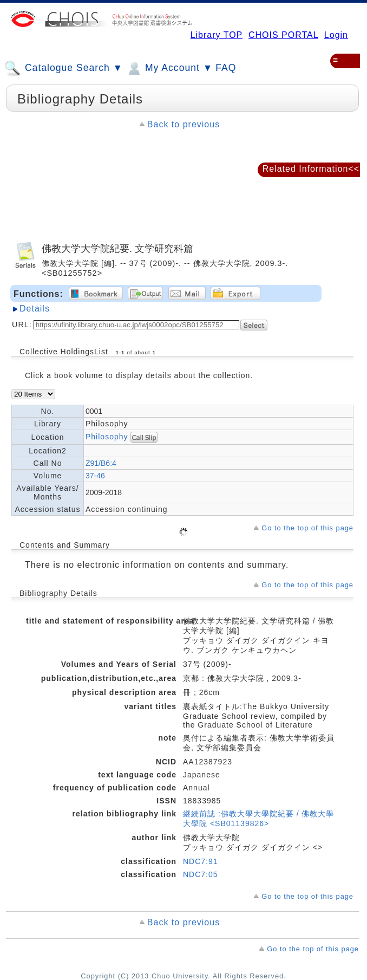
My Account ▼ (169, 68)
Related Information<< (311, 169)
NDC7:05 (201, 874)
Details (35, 309)
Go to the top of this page (307, 528)
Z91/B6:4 (101, 463)
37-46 (95, 476)
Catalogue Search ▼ (64, 68)
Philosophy (108, 436)
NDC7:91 (201, 861)
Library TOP (217, 35)
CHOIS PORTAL (283, 35)
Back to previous (183, 124)
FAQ (226, 68)
